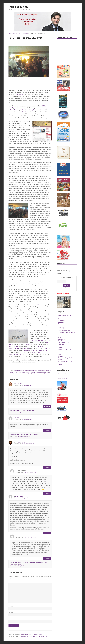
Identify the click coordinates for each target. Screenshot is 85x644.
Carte (60, 326)
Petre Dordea (36, 352)
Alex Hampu (25, 112)
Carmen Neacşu (28, 350)
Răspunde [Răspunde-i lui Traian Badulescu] (48, 493)
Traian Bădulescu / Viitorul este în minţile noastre (34, 636)
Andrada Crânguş (24, 371)
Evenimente (61, 336)
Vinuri (60, 365)
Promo (60, 353)
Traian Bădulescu (18, 7)
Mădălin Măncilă (35, 372)
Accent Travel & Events (37, 340)
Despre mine (62, 329)
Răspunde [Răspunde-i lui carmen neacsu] (48, 533)
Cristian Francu (42, 108)
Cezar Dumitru (13, 346)
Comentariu (13, 582)
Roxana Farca (47, 348)
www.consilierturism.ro (41, 350)
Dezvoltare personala (64, 331)
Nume (12, 606)
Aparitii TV (61, 317)
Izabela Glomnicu (14, 110)
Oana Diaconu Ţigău (44, 372)
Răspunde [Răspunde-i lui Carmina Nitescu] (48, 406)
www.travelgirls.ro (15, 348)
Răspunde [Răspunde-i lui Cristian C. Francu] (48, 468)
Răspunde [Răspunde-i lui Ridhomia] (48, 559)
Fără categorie (62, 337)
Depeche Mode (62, 327)
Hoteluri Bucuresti (62, 379)
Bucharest (61, 322)
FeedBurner (70, 288)
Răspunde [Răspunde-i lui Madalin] (48, 431)
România (61, 356)
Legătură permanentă (29, 385)
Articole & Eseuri (19, 369)
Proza (60, 354)
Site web (12, 619)
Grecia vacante (62, 374)
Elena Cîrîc (26, 348)
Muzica (60, 351)
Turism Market (19, 94)
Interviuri (61, 344)
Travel (25, 369)
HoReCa (60, 341)
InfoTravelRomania (64, 343)
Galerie (12, 44)
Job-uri (60, 348)
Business (61, 324)
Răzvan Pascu (29, 344)
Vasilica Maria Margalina (28, 110)
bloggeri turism (33, 371)
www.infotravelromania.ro (17, 354)
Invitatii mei (62, 346)
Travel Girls (39, 346)
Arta (59, 319)
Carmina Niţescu (19, 108)
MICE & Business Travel (65, 349)
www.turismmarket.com (42, 374)
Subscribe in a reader (63, 267)
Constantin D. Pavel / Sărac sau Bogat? (32, 635)
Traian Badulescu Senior (65, 361)
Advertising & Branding (65, 315)
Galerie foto (61, 339)
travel (10, 374)
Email (12, 613)
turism (14, 374)
